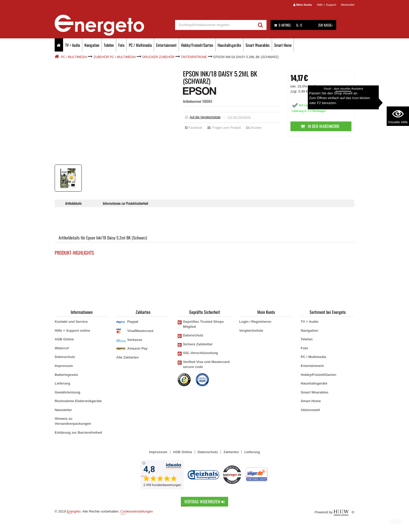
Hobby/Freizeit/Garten (197, 45)
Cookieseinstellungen (137, 511)
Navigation (92, 45)
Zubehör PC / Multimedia (115, 57)
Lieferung (62, 383)
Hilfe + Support (327, 5)
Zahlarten (231, 452)
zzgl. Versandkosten (326, 91)
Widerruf (62, 348)
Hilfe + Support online (72, 331)
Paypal (133, 322)
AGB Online (64, 339)
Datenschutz (65, 357)
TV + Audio (73, 45)
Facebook (194, 128)
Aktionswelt (310, 410)
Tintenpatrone (194, 57)
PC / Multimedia (140, 45)
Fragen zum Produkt (224, 128)
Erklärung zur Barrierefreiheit (78, 433)
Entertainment (166, 45)
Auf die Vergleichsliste (203, 117)
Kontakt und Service (71, 322)
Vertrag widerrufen (204, 502)
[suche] (215, 25)
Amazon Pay (137, 348)
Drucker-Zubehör (158, 57)
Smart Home (283, 45)
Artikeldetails (73, 203)
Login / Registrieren (255, 322)
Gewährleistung (68, 392)
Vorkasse (135, 340)
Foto (121, 45)
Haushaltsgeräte (229, 45)
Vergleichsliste (251, 331)
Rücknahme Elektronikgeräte (78, 401)
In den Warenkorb (321, 126)
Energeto (74, 511)
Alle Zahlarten (127, 357)
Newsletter (63, 410)
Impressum (64, 366)
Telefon (109, 45)
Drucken (254, 128)
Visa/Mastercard (140, 331)
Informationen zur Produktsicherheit (126, 203)
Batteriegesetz (66, 375)
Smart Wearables (258, 45)
